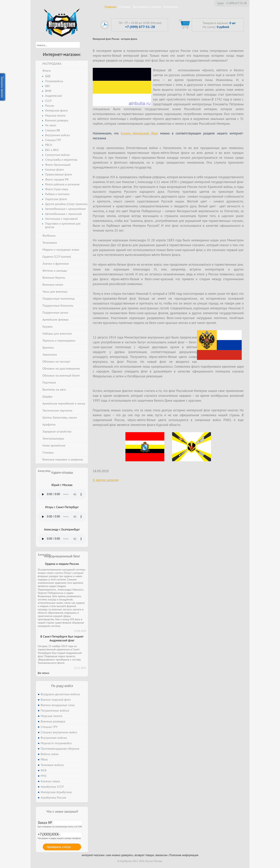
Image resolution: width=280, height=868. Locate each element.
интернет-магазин (93, 855)
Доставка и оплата (147, 7)
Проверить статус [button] (59, 847)
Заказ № (60, 823)
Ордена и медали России (62, 564)
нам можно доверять (120, 855)
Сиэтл (220, 3)
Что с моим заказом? (62, 811)
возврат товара (144, 855)
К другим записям (106, 480)
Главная (110, 7)
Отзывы (125, 7)
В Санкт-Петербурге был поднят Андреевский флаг (62, 638)
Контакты (171, 7)
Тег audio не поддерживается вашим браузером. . (62, 494)
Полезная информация (184, 855)
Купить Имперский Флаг (139, 133)
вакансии (161, 855)
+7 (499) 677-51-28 (236, 3)
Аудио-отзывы (62, 472)
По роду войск (62, 685)
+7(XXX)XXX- (60, 834)
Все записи (43, 673)
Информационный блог (62, 556)
